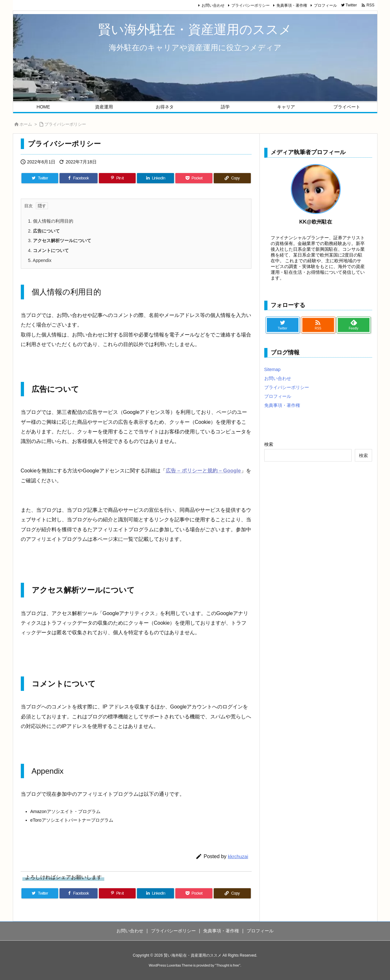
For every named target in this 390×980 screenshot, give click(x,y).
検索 (269, 444)
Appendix (40, 260)
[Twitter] (40, 178)
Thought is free (228, 965)
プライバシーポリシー (251, 5)
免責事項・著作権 (292, 5)
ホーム (26, 124)
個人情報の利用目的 (51, 221)
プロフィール (325, 5)
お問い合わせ (213, 5)
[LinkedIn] (155, 178)
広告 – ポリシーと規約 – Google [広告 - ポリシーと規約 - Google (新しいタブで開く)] (203, 471)
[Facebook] (79, 178)
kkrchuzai (238, 856)
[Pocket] (194, 178)
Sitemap (272, 369)
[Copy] (232, 178)
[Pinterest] (117, 178)
